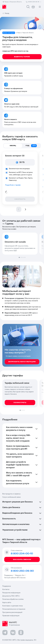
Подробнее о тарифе (13, 185)
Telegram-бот (20, 575)
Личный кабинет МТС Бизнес (15, 578)
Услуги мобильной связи (11, 497)
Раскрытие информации (11, 593)
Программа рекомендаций (12, 612)
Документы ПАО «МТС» (11, 596)
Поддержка (9, 575)
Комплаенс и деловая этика (12, 606)
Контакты (6, 589)
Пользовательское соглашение (14, 609)
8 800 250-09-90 (22, 571)
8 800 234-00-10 (34, 2)
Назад (7, 13)
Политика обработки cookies (13, 599)
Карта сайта (7, 603)
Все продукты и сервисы (11, 494)
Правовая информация (11, 616)
